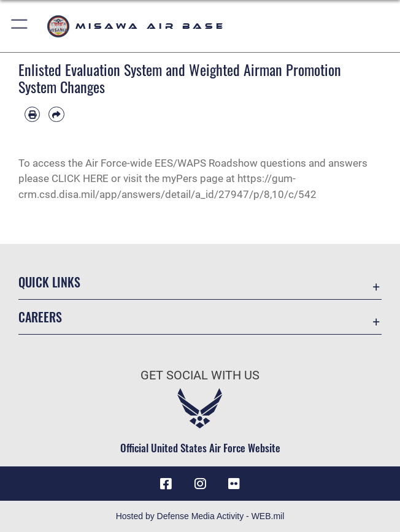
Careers (40, 317)
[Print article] (32, 114)
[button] (20, 26)
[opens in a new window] (234, 484)
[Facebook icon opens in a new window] (166, 484)
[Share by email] (56, 114)
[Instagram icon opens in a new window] (200, 484)
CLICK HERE (81, 178)
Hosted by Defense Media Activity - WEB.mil (200, 516)
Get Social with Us (200, 375)
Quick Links (49, 282)
